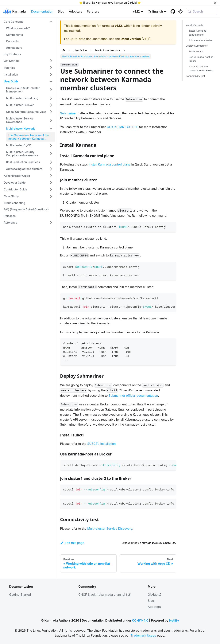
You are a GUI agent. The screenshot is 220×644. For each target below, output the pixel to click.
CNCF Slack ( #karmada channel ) (104, 595)
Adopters (75, 11)
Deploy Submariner (197, 46)
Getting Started (20, 595)
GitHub (132, 3)
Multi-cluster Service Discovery (110, 529)
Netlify (174, 620)
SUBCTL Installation (102, 444)
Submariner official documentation (133, 396)
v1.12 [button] (136, 11)
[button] (28, 22)
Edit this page (72, 543)
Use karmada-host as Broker (201, 59)
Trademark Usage (143, 635)
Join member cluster (200, 40)
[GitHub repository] (173, 11)
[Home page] (64, 50)
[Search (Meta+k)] (201, 11)
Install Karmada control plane (110, 164)
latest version (131, 39)
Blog (61, 11)
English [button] (155, 11)
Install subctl (196, 51)
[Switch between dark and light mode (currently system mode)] (180, 11)
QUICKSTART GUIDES (122, 127)
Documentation (42, 11)
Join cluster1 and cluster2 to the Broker (201, 68)
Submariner (68, 113)
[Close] (215, 3)
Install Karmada (194, 25)
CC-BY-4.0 (140, 620)
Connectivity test (195, 76)
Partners (93, 11)
